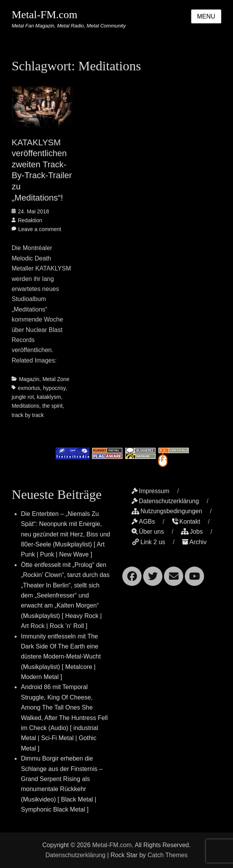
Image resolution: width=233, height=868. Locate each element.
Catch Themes (167, 855)
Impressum (150, 491)
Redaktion (30, 220)
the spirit (53, 406)
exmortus (29, 388)
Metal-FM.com (44, 14)
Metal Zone (56, 379)
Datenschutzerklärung (165, 501)
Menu (206, 16)
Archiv (194, 542)
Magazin (29, 379)
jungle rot (23, 397)
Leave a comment (40, 229)
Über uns (148, 532)
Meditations (25, 406)
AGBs (143, 522)
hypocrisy (54, 388)
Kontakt (186, 522)
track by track (28, 415)
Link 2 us (148, 542)
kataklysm (49, 397)
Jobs (192, 532)
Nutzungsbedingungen (167, 511)
